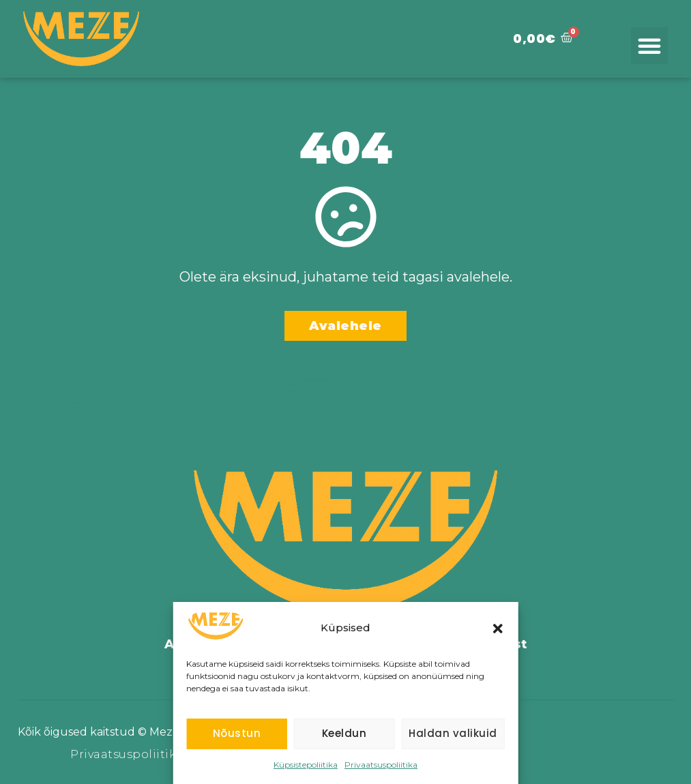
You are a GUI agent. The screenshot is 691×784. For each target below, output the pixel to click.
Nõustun (237, 733)
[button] (498, 629)
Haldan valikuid (453, 733)
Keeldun (344, 733)
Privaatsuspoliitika (381, 765)
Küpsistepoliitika (306, 765)
